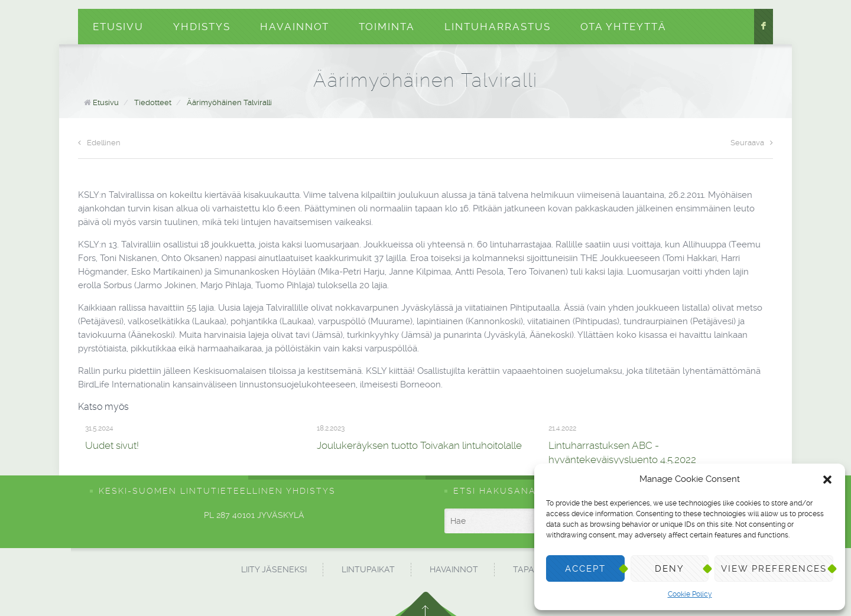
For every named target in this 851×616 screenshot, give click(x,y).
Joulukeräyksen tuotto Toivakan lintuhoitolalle (419, 445)
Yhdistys (202, 27)
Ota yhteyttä (623, 27)
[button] (827, 480)
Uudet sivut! (112, 445)
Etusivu (118, 27)
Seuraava (752, 143)
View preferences (774, 569)
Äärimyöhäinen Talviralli (229, 102)
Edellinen (99, 143)
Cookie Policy (690, 594)
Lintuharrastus (498, 27)
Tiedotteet (153, 102)
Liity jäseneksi (274, 569)
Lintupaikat (368, 569)
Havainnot (295, 27)
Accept (585, 569)
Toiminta (387, 27)
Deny (670, 569)
